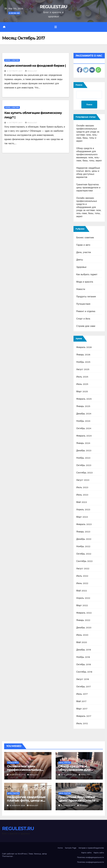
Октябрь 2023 (84, 465)
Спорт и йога (83, 319)
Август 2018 (83, 679)
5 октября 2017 (15, 123)
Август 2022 (83, 569)
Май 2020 (82, 642)
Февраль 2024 (84, 436)
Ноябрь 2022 (83, 546)
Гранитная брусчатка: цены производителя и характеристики (88, 188)
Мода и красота (85, 282)
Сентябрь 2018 (84, 672)
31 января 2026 (68, 806)
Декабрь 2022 (84, 539)
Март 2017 (82, 709)
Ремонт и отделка (86, 311)
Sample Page (71, 848)
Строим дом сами (86, 326)
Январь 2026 (83, 355)
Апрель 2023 (83, 510)
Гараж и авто (83, 245)
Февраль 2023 (84, 524)
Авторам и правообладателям (91, 848)
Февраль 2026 (84, 347)
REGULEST (31, 71)
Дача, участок (84, 252)
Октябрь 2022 (84, 554)
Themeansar (7, 856)
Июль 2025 (82, 377)
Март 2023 (82, 517)
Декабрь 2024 (84, 414)
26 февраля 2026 (18, 775)
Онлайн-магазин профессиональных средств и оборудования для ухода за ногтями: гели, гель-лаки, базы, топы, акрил (89, 207)
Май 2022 (82, 591)
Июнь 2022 (82, 583)
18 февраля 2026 (18, 806)
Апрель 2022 (83, 598)
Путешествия (83, 304)
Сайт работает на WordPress (15, 854)
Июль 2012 (82, 723)
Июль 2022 (82, 576)
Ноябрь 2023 (83, 458)
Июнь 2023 (82, 495)
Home (60, 848)
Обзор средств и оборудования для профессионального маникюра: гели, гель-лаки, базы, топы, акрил (89, 154)
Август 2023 (83, 480)
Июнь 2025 (82, 384)
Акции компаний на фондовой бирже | (35, 66)
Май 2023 (82, 502)
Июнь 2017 (82, 694)
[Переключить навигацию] (56, 27)
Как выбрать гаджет (87, 274)
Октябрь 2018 (84, 664)
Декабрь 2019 (84, 650)
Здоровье (81, 267)
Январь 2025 (83, 406)
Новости (81, 289)
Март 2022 (82, 605)
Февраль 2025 (84, 399)
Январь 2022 (83, 620)
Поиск (79, 85)
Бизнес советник (12, 60)
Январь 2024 (83, 443)
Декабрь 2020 (84, 628)
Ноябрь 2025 (83, 362)
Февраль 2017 (84, 716)
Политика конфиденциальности (90, 857)
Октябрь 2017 (83, 687)
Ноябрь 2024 (83, 421)
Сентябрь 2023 (84, 473)
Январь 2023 (83, 532)
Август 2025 (83, 369)
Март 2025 (82, 391)
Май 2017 (81, 701)
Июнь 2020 (82, 635)
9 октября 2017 (15, 71)
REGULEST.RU (53, 7)
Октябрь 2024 (84, 428)
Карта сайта (86, 853)
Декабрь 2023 (84, 450)
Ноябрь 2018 (83, 657)
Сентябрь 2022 (84, 561)
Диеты (80, 260)
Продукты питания (86, 297)
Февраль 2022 (84, 613)
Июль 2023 (82, 487)
